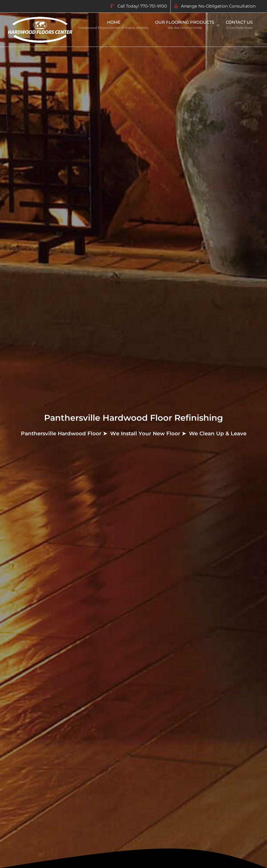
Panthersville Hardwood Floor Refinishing (133, 418)
